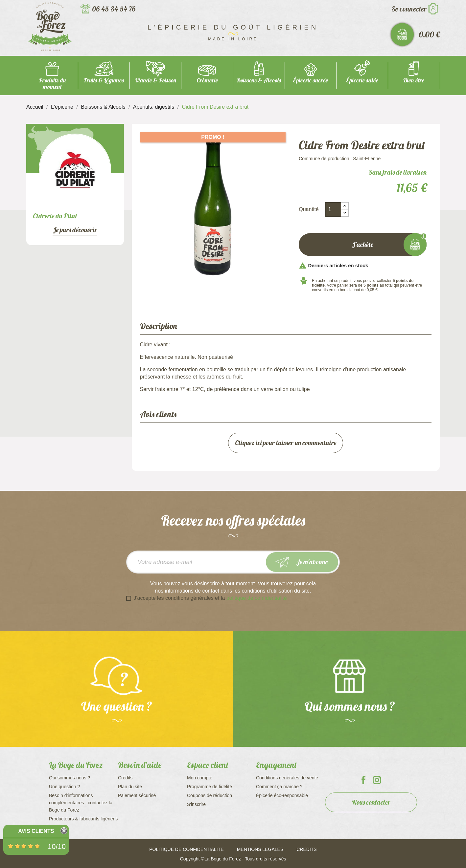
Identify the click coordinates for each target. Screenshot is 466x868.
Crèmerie (207, 80)
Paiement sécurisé (137, 795)
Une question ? (64, 787)
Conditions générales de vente (287, 778)
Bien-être (414, 80)
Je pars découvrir (75, 230)
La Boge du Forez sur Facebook (363, 780)
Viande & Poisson (155, 80)
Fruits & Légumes (104, 80)
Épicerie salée (362, 80)
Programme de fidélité (210, 787)
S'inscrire (196, 804)
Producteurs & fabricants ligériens (83, 819)
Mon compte (200, 778)
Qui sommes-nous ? (70, 778)
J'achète (363, 245)
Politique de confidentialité (186, 849)
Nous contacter (371, 802)
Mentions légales (260, 849)
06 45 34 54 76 (114, 9)
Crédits (125, 778)
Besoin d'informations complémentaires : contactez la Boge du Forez (81, 803)
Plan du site (130, 787)
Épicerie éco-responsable (282, 795)
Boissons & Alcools (259, 80)
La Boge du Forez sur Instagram (377, 780)
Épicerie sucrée (310, 80)
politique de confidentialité (257, 598)
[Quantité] (333, 209)
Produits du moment (52, 84)
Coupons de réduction (210, 795)
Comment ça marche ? (279, 787)
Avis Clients (36, 831)
